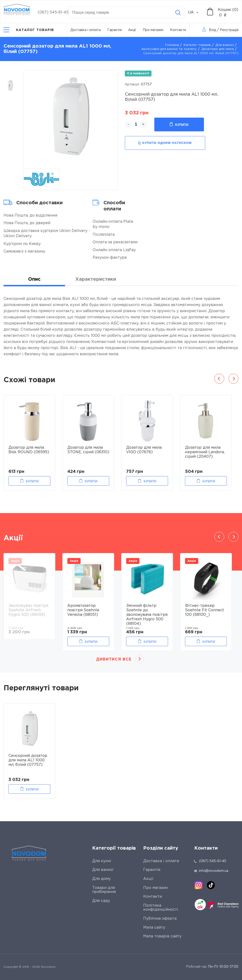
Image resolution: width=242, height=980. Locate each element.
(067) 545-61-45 (53, 12)
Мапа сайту (154, 928)
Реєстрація (229, 30)
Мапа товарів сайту (162, 936)
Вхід (212, 30)
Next (233, 379)
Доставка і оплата (86, 30)
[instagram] (199, 885)
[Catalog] (29, 30)
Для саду (101, 901)
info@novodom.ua (211, 871)
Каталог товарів (197, 45)
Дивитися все (114, 659)
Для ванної (225, 45)
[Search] (178, 13)
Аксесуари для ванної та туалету (169, 49)
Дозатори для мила (218, 49)
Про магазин (153, 30)
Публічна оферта (160, 919)
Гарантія (115, 30)
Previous (219, 379)
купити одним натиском (165, 143)
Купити (179, 124)
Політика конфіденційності (161, 908)
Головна (172, 45)
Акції (132, 30)
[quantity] (136, 124)
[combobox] (196, 13)
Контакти (178, 30)
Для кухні (102, 861)
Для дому (101, 879)
